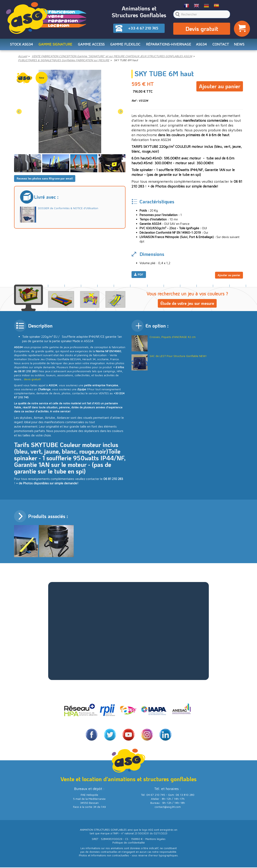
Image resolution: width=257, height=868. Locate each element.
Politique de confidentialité (129, 843)
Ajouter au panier (220, 87)
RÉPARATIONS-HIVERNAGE (169, 45)
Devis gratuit (202, 29)
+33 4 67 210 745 (143, 28)
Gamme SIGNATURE (55, 45)
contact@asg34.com (168, 807)
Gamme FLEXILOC (125, 45)
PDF (139, 276)
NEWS (239, 45)
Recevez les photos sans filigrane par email (45, 180)
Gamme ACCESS (91, 45)
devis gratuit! (32, 380)
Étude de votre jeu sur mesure (187, 304)
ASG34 (201, 45)
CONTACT (221, 45)
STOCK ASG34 (21, 45)
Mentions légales (155, 840)
